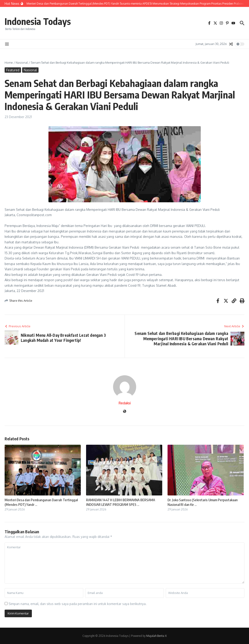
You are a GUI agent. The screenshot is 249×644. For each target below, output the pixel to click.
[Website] (125, 412)
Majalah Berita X (156, 636)
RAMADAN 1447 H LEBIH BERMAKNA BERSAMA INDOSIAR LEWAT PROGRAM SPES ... (121, 502)
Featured (13, 70)
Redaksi (125, 403)
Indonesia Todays (38, 21)
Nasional (22, 63)
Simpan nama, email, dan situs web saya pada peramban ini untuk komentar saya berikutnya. (78, 604)
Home (9, 63)
